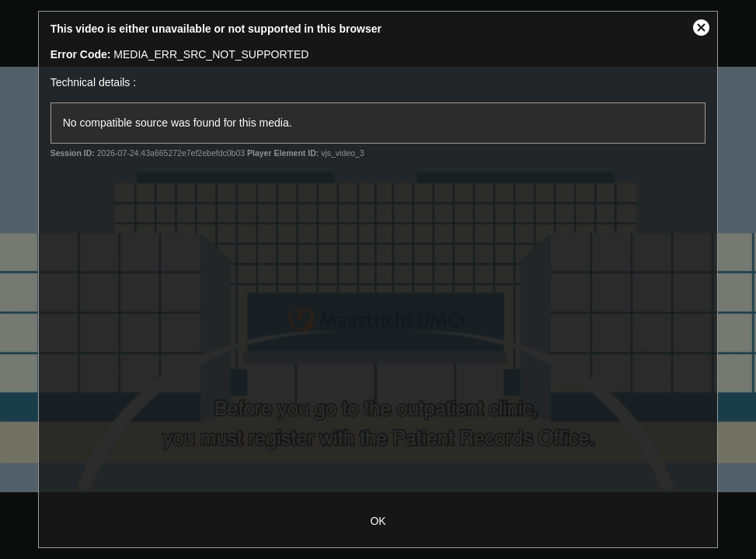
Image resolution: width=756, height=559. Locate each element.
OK (378, 521)
